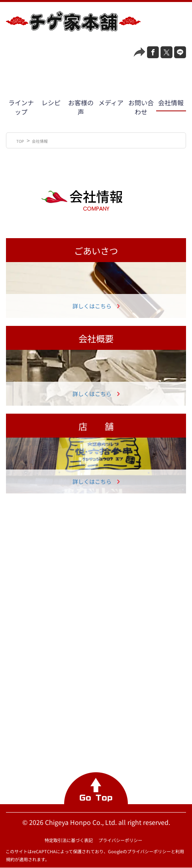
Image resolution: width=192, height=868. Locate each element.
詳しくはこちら (92, 306)
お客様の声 (81, 107)
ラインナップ (21, 107)
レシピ (51, 103)
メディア (111, 103)
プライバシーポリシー (120, 840)
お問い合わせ (141, 107)
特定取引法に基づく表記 (69, 840)
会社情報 (171, 103)
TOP (21, 141)
